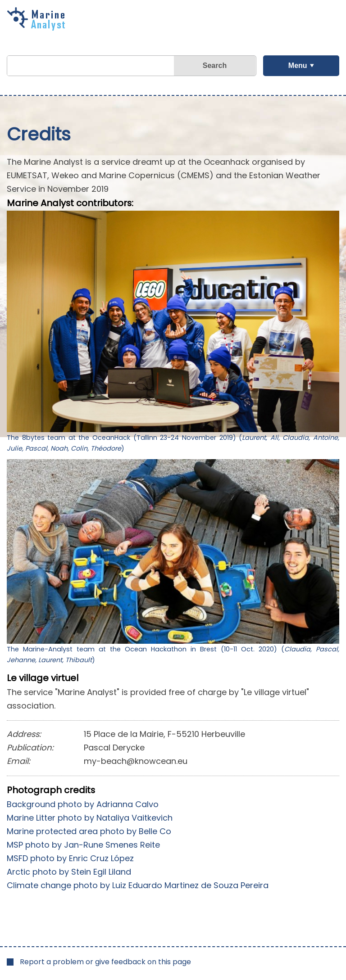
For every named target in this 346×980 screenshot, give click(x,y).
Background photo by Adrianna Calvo (83, 804)
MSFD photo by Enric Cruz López (70, 858)
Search (215, 65)
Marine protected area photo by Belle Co (89, 831)
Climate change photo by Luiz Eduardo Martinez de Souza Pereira (138, 885)
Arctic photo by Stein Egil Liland (69, 872)
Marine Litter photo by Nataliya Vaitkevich (90, 818)
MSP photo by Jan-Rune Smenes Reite (83, 845)
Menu (298, 65)
